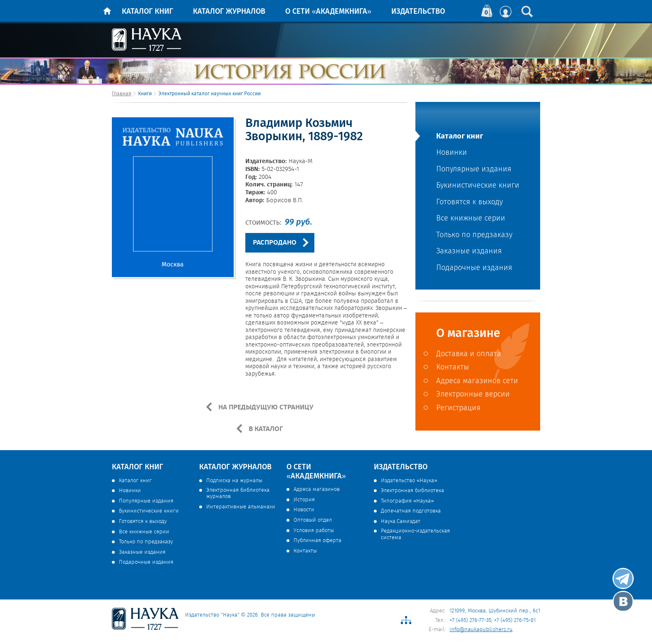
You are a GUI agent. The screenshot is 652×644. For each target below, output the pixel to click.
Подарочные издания (474, 268)
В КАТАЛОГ (265, 429)
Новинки (452, 153)
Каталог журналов (229, 12)
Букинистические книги (478, 186)
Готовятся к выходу (469, 202)
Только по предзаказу (474, 235)
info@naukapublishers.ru (481, 630)
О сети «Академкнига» (328, 12)
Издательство (418, 12)
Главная (122, 94)
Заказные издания (469, 251)
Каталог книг (147, 12)
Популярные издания (474, 170)
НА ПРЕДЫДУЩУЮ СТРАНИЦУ (265, 407)
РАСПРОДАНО (275, 243)
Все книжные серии (471, 219)
